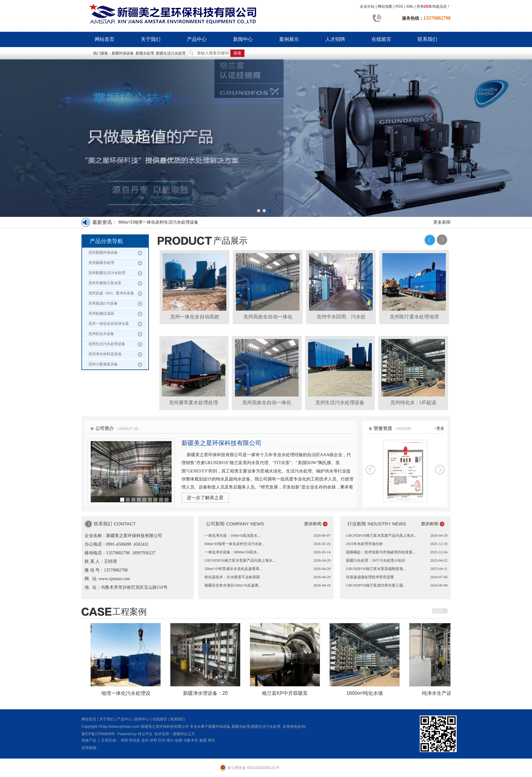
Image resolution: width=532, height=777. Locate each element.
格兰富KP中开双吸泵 (287, 693)
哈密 (179, 740)
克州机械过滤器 (101, 313)
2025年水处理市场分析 (364, 544)
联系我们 (427, 39)
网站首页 (105, 39)
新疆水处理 (145, 53)
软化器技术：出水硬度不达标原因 (232, 577)
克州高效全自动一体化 (268, 317)
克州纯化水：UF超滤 (415, 402)
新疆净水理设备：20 (208, 693)
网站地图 (385, 6)
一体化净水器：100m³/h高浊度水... (232, 536)
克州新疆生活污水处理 (107, 273)
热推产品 (89, 740)
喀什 (170, 740)
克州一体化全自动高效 (195, 317)
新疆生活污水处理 (171, 53)
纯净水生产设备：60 (447, 693)
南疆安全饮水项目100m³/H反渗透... (233, 585)
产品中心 (197, 39)
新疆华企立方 (184, 734)
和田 (125, 740)
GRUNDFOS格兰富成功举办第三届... (376, 585)
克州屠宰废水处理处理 (196, 402)
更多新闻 (442, 222)
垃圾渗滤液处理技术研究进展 (370, 577)
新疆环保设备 (123, 53)
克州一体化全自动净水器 (109, 324)
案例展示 (289, 39)
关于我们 (151, 39)
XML (410, 6)
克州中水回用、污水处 (341, 317)
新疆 (203, 740)
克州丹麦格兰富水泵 (105, 283)
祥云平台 (145, 734)
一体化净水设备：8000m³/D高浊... (232, 552)
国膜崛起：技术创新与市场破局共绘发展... (381, 552)
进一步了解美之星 (205, 498)
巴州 (162, 740)
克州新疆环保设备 (103, 253)
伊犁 (153, 740)
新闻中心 (243, 39)
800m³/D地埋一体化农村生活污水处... (235, 544)
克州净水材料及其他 (105, 354)
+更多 (439, 428)
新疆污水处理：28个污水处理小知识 (375, 560)
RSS (399, 6)
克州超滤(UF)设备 (103, 303)
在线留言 (381, 39)
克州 (145, 740)
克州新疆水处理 (101, 263)
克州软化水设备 (101, 334)
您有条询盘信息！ (434, 6)
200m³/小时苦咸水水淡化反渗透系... (233, 569)
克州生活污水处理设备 (107, 344)
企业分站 (367, 6)
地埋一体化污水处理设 (128, 693)
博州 (211, 740)
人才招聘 (335, 39)
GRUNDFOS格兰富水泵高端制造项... (376, 569)
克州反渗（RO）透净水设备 (111, 293)
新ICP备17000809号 (98, 734)
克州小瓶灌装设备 (103, 364)
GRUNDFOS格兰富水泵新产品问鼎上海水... (240, 560)
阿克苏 (135, 740)
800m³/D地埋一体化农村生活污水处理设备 (158, 222)
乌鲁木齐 (191, 740)
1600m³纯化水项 (367, 693)
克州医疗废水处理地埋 (414, 317)
